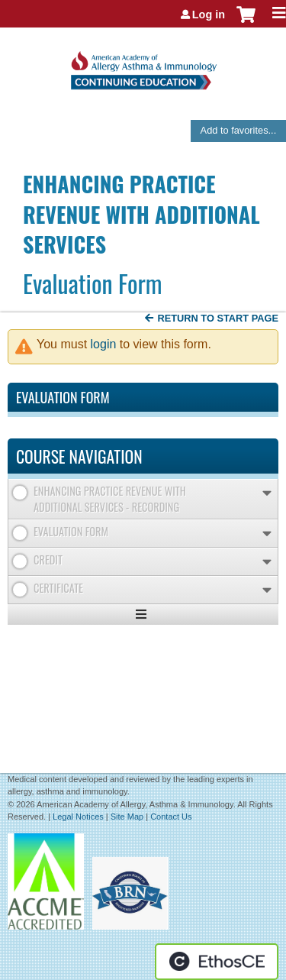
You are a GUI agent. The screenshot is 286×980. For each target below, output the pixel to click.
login (104, 344)
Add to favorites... (239, 130)
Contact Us (171, 817)
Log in (209, 15)
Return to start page (218, 318)
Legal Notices (78, 817)
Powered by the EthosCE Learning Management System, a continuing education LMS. (217, 962)
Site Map (127, 817)
